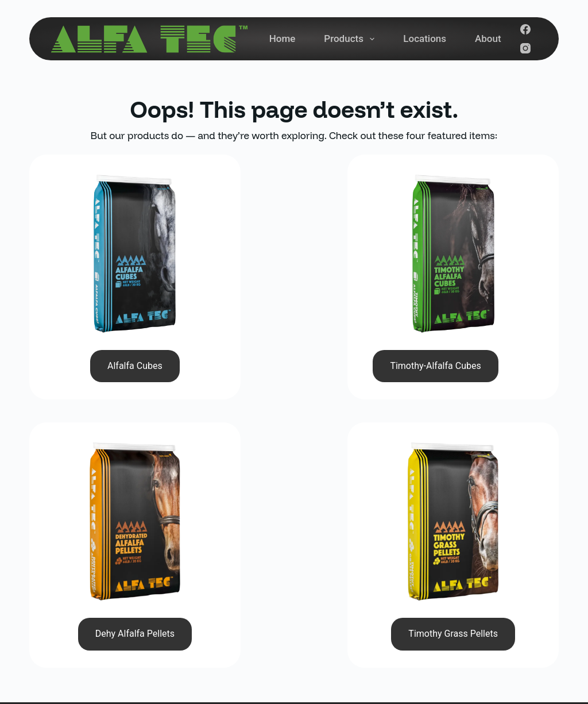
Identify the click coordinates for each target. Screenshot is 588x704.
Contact (354, 606)
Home (283, 39)
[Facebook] (525, 29)
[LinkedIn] (517, 622)
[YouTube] (491, 622)
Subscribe (523, 580)
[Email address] (461, 580)
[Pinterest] (543, 622)
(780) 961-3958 (222, 530)
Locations (425, 39)
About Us (357, 582)
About (488, 39)
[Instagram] (525, 48)
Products (351, 39)
